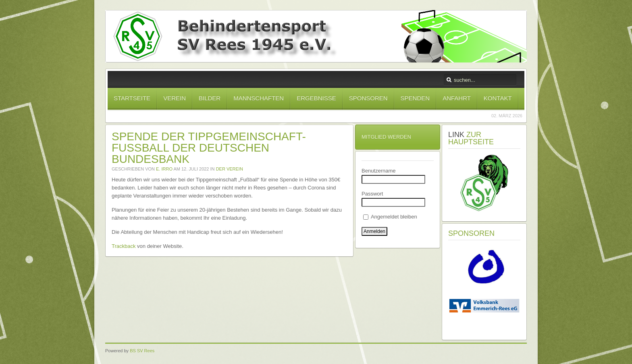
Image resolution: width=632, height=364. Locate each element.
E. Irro (164, 169)
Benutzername (379, 171)
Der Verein (230, 169)
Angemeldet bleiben (390, 217)
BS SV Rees (142, 351)
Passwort (372, 194)
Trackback (124, 246)
